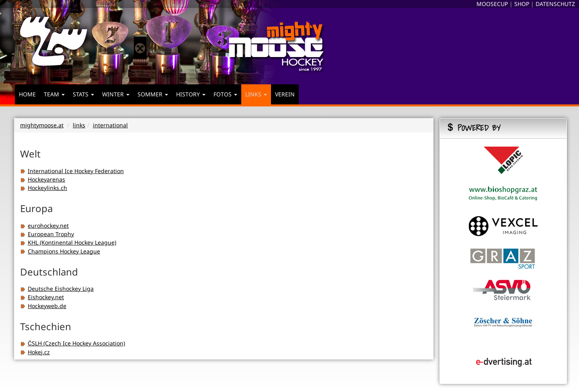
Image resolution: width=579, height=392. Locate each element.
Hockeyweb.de (43, 306)
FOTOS (225, 94)
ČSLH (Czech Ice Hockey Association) (73, 343)
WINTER (116, 94)
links (79, 125)
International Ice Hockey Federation (72, 171)
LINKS (256, 94)
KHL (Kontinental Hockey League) (68, 242)
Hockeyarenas (43, 179)
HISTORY (191, 94)
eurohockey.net (44, 226)
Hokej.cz (35, 352)
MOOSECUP (492, 4)
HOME (27, 94)
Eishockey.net (42, 297)
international (110, 125)
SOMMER (153, 94)
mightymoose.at (42, 125)
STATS (83, 94)
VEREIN (285, 94)
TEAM (54, 94)
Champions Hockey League (60, 251)
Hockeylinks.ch (44, 188)
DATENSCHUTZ (555, 4)
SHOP (522, 4)
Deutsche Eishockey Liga (57, 289)
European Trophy (47, 234)
